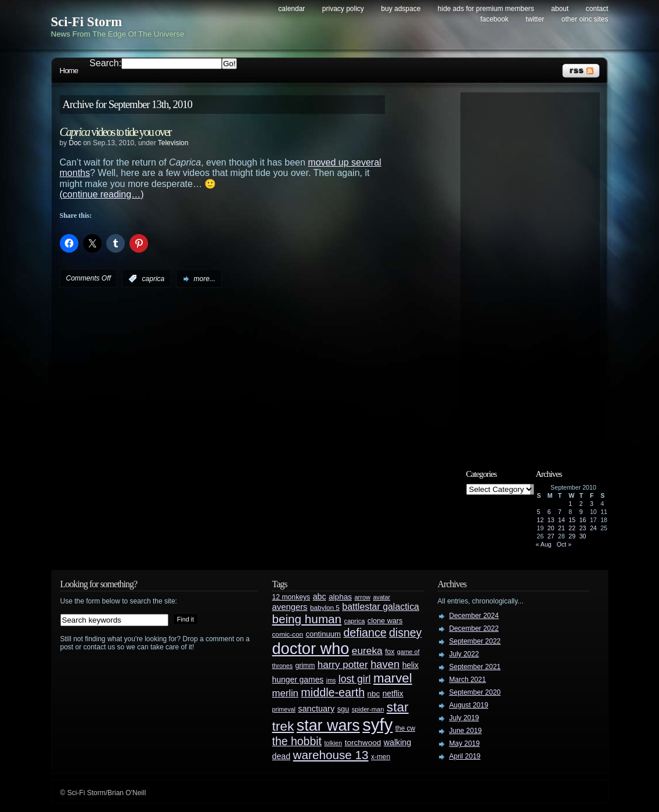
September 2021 (475, 667)
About (560, 9)
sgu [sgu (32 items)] (343, 709)
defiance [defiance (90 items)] (365, 633)
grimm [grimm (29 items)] (305, 666)
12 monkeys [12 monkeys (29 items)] (291, 597)
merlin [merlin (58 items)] (285, 693)
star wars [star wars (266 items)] (328, 725)
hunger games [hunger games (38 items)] (298, 680)
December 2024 (474, 616)
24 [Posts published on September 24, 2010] (593, 528)
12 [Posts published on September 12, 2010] (541, 520)
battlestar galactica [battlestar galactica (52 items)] (381, 607)
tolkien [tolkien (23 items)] (333, 743)
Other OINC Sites (585, 19)
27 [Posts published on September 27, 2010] (551, 536)
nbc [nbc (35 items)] (374, 694)
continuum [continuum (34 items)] (323, 634)
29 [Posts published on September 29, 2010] (572, 536)
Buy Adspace (401, 9)
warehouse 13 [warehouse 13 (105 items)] (331, 755)
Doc (75, 143)
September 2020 (475, 692)
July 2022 (464, 654)
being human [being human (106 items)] (307, 619)
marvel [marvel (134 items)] (393, 678)
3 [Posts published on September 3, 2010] (592, 504)
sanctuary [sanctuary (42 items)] (316, 709)
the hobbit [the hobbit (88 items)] (297, 741)
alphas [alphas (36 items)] (340, 597)
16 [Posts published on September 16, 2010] (583, 520)
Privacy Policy (343, 9)
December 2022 (474, 628)
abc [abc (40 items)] (320, 597)
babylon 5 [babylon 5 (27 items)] (325, 607)
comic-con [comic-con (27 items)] (288, 634)
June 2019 (466, 731)
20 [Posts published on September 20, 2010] (551, 528)
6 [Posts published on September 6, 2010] (549, 512)
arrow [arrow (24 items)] (363, 597)
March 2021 (468, 680)
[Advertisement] (536, 271)
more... (205, 279)
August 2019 (469, 705)
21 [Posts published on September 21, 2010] (561, 528)
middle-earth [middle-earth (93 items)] (333, 692)
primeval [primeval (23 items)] (284, 709)
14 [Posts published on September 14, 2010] (561, 520)
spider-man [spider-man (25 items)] (368, 709)
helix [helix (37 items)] (410, 665)
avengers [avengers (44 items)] (290, 607)
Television (173, 143)
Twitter (535, 19)
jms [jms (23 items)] (331, 680)
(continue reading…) (102, 194)
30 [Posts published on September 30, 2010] (583, 536)
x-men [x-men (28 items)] (381, 757)
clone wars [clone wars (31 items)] (385, 621)
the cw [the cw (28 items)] (405, 728)
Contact (597, 9)
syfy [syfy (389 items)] (377, 725)
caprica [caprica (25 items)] (355, 621)
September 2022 (475, 641)
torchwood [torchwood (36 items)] (363, 743)
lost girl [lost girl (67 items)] (355, 679)
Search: (105, 63)
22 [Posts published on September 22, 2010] (572, 528)
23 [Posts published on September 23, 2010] (583, 528)
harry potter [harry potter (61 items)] (343, 665)
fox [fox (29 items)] (390, 652)
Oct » (564, 544)
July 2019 (464, 718)
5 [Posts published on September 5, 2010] (539, 512)
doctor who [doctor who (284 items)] (311, 648)
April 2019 (465, 756)
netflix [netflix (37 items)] (393, 694)
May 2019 (465, 743)
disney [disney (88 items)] (405, 633)
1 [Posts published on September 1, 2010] (570, 504)
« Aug (544, 544)
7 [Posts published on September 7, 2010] (560, 512)
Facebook (494, 19)
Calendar (291, 9)
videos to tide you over (116, 132)
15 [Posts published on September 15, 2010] (572, 520)
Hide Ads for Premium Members (486, 9)
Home (69, 71)
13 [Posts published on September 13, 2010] (551, 520)
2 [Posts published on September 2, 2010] (581, 504)
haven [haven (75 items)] (385, 664)
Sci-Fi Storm (87, 22)
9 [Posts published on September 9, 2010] (581, 512)
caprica (154, 279)
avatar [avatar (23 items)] (381, 597)
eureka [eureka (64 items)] (367, 651)
